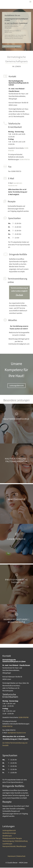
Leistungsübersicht (17, 386)
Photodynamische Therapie (12, 839)
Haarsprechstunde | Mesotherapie (14, 847)
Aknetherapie (7, 836)
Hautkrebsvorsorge (9, 833)
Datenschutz (21, 856)
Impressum (12, 856)
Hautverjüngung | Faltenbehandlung (15, 841)
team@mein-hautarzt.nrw (15, 184)
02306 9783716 (24, 160)
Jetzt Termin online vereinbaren (12, 47)
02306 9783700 (23, 717)
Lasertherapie (7, 844)
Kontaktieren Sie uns (12, 16)
